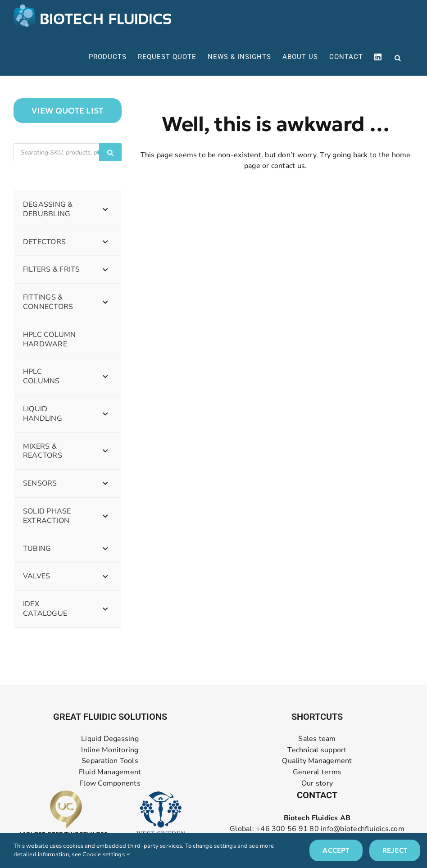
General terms (317, 772)
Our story (317, 784)
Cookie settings (106, 854)
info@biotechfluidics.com (363, 829)
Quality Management (317, 761)
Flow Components (110, 784)
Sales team (317, 739)
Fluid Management (110, 772)
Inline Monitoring (110, 750)
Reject (395, 850)
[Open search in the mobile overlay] (398, 57)
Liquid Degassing (110, 739)
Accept (336, 850)
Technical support (317, 750)
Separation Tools (110, 761)
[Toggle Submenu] (105, 209)
